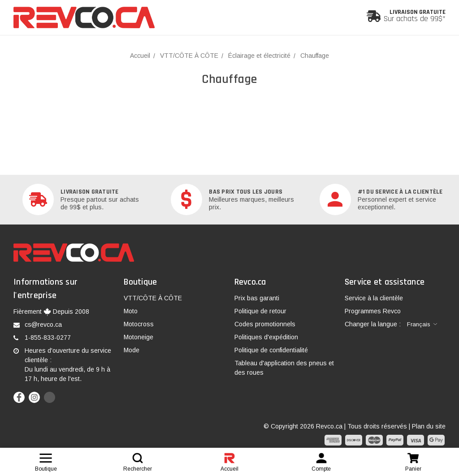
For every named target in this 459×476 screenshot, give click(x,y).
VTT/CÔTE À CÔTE (153, 298)
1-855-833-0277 (48, 338)
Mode (132, 350)
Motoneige (139, 337)
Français (419, 324)
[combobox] (422, 325)
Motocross (139, 324)
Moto (131, 311)
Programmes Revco (373, 311)
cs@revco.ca (43, 325)
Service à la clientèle (374, 298)
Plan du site (429, 426)
